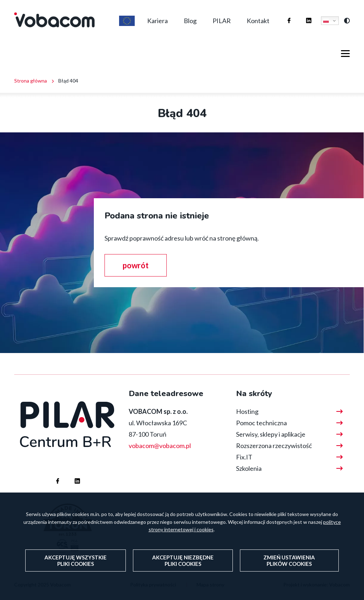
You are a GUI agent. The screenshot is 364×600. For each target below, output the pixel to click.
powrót (136, 265)
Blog (190, 21)
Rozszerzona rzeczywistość (274, 446)
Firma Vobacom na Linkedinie (302, 14)
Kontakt (258, 21)
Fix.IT (244, 457)
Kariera (157, 21)
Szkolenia (249, 468)
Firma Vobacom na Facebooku (282, 14)
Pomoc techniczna (261, 423)
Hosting (247, 411)
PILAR (222, 21)
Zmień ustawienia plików (289, 573)
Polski (326, 21)
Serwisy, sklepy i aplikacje (271, 434)
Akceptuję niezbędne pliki (183, 573)
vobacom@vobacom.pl (160, 446)
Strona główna (31, 81)
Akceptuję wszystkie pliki (76, 573)
